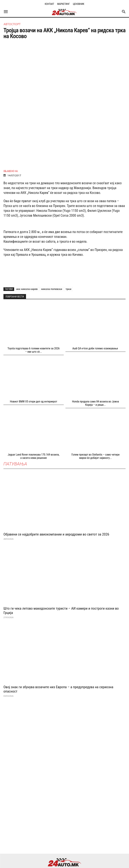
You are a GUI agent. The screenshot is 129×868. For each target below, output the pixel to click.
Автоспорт (12, 24)
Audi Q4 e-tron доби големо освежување (95, 319)
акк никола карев (27, 260)
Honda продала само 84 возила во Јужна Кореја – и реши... (95, 374)
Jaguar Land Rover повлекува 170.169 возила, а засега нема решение (34, 427)
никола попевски (52, 260)
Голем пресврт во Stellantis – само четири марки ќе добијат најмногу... (96, 427)
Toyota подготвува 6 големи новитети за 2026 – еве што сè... (33, 321)
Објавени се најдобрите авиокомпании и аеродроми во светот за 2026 (56, 505)
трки (68, 260)
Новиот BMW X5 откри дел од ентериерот (33, 372)
